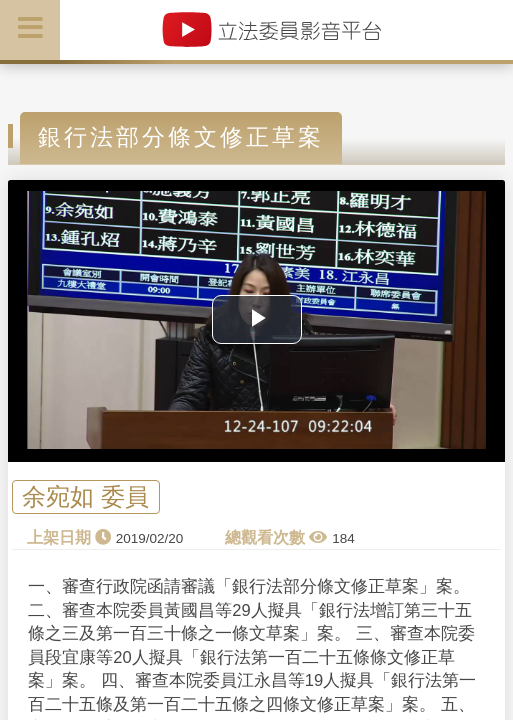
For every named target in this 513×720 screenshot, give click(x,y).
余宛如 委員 (85, 497)
